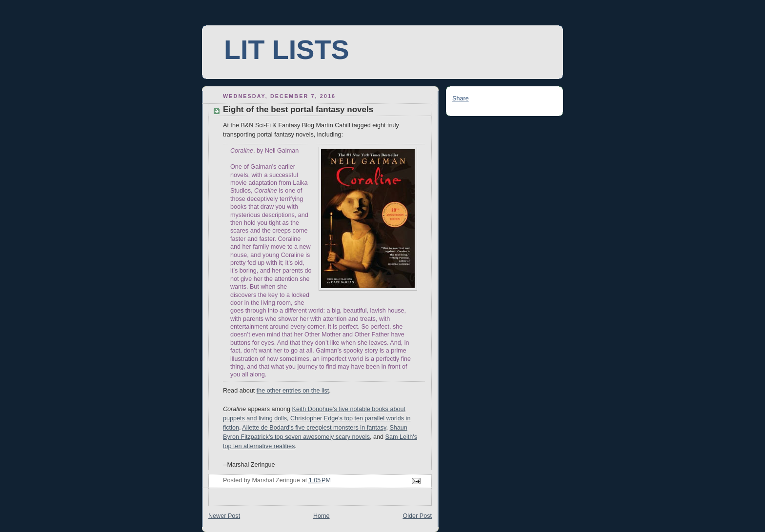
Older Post (417, 516)
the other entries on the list (293, 391)
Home (322, 516)
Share (461, 99)
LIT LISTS (286, 50)
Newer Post (224, 516)
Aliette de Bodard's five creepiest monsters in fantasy (314, 428)
